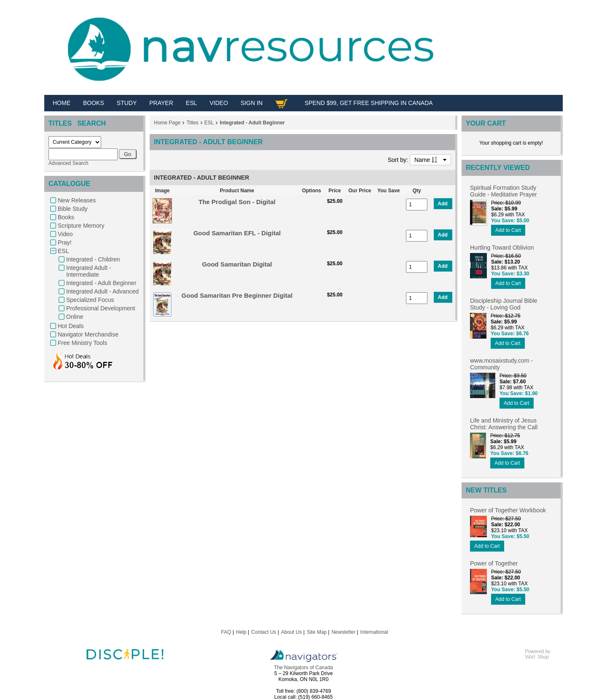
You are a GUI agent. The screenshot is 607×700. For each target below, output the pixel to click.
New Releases (77, 200)
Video (65, 234)
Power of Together (494, 563)
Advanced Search (68, 163)
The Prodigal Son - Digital (237, 202)
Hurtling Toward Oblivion (502, 248)
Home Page (167, 123)
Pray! (65, 242)
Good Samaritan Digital (237, 264)
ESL (63, 251)
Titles (192, 123)
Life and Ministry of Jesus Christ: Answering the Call (504, 424)
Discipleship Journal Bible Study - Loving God (504, 304)
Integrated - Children (93, 259)
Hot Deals (71, 326)
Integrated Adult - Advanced (102, 291)
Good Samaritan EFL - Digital (237, 233)
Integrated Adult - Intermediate (89, 271)
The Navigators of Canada (303, 668)
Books (66, 217)
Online (75, 317)
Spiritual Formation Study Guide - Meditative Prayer (504, 191)
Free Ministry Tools (82, 343)
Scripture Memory (81, 226)
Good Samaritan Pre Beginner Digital (237, 295)
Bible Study (73, 209)
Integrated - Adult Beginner (101, 283)
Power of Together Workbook (508, 510)
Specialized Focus (90, 300)
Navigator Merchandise (88, 334)
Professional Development (101, 308)
